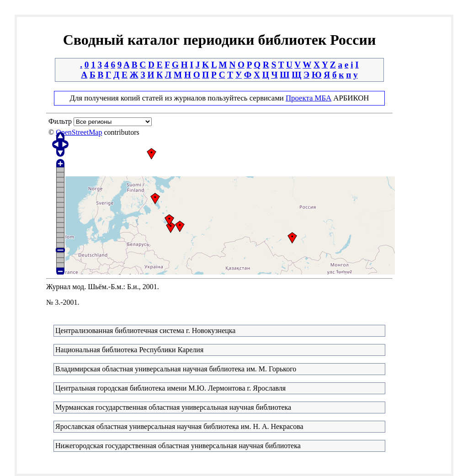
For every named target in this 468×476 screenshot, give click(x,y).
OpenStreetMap (79, 132)
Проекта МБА (308, 98)
